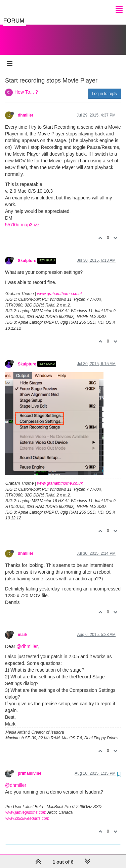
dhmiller (26, 108)
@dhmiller (27, 640)
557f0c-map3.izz (22, 218)
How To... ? (26, 85)
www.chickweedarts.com (27, 812)
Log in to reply (105, 87)
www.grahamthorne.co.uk (60, 287)
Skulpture (27, 254)
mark (23, 628)
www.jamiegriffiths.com (26, 806)
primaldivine (30, 767)
